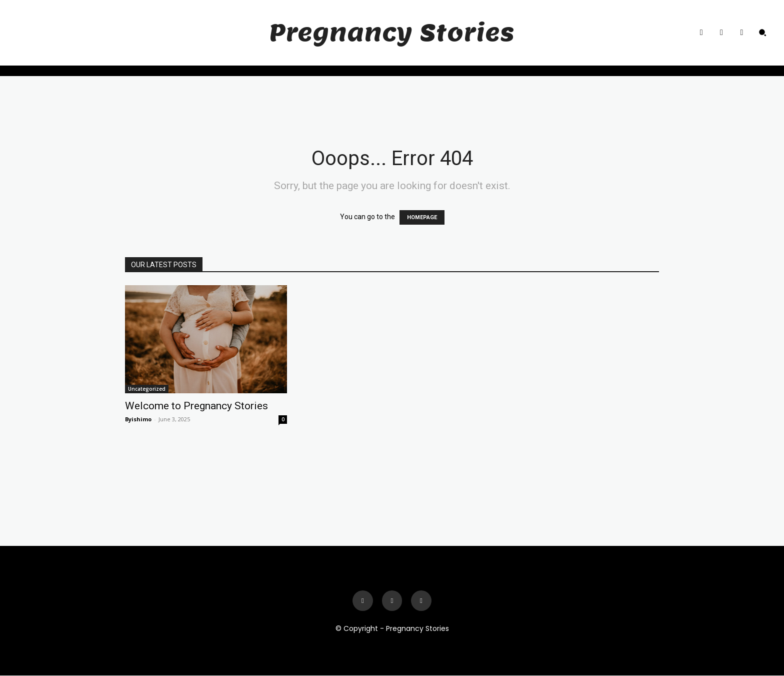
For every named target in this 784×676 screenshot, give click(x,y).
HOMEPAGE (422, 217)
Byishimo (138, 419)
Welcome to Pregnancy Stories (196, 406)
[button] (762, 33)
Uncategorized (147, 389)
